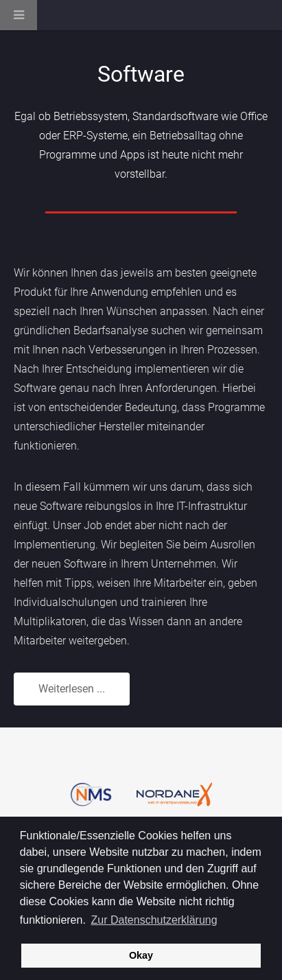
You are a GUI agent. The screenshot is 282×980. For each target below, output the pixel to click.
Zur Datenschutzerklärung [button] (154, 920)
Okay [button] (141, 955)
